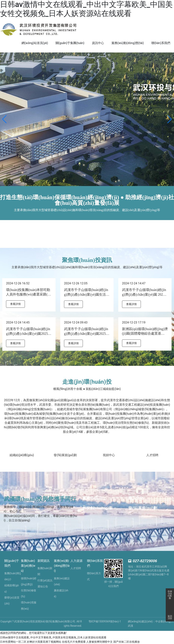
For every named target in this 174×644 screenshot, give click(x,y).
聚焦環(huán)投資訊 (87, 260)
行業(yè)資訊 (45, 580)
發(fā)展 (59, 455)
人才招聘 (152, 455)
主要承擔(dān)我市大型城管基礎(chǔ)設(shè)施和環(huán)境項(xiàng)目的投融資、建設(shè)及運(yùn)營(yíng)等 (87, 267)
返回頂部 (170, 617)
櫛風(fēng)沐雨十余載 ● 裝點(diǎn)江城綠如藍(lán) (87, 389)
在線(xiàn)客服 (170, 592)
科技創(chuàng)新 (98, 508)
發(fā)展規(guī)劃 (143, 508)
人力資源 (76, 561)
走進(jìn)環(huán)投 (87, 382)
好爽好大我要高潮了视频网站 (44, 642)
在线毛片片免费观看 (74, 642)
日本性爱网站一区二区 (13, 642)
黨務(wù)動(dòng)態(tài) (62, 566)
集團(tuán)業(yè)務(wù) (28, 566)
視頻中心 (109, 455)
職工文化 (136, 498)
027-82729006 (145, 561)
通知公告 (43, 586)
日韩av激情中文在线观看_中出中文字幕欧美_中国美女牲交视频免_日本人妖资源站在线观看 (86, 9)
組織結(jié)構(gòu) (22, 455)
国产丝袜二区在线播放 (127, 642)
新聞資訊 (43, 561)
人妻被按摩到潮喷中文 (99, 642)
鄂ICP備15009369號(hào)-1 (105, 621)
